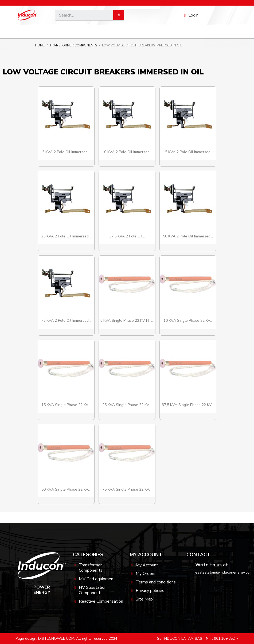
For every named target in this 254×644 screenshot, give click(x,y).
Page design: (26, 639)
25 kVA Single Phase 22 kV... (127, 405)
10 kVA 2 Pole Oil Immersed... (127, 152)
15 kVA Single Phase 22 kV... (66, 405)
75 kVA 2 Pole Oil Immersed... (66, 321)
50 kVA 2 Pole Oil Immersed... (188, 236)
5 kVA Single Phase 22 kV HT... (127, 321)
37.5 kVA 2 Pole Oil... (127, 236)
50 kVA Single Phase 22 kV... (66, 489)
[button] (228, 32)
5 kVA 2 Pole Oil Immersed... (66, 152)
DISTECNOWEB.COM (56, 639)
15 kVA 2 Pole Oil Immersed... (188, 152)
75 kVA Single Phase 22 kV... (127, 489)
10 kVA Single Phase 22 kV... (188, 321)
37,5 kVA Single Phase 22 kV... (188, 405)
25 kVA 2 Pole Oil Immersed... (66, 236)
